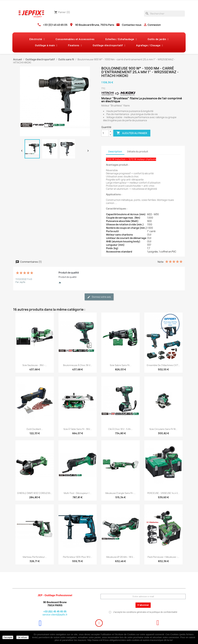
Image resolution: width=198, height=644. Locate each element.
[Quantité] (105, 133)
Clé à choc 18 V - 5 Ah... (120, 429)
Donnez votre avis (99, 297)
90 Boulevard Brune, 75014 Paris (95, 25)
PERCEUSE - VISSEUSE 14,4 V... (163, 493)
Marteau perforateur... (35, 557)
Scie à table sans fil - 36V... (78, 429)
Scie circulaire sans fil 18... (163, 429)
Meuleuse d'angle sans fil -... (121, 493)
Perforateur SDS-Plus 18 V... (77, 557)
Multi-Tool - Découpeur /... (77, 493)
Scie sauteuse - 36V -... (35, 365)
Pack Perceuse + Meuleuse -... (163, 557)
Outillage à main (46, 46)
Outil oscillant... (35, 429)
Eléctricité (37, 39)
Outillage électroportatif (109, 46)
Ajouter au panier (132, 133)
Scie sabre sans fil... (121, 365)
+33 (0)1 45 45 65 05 (55, 25)
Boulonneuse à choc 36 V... (78, 365)
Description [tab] (115, 152)
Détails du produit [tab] (138, 152)
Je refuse (22, 637)
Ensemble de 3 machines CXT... (163, 365)
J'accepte (8, 637)
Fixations (75, 46)
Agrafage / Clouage (150, 46)
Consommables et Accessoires (75, 39)
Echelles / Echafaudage (121, 39)
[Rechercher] (164, 14)
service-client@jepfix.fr (55, 615)
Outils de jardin (158, 39)
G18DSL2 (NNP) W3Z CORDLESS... (35, 493)
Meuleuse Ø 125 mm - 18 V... (120, 557)
